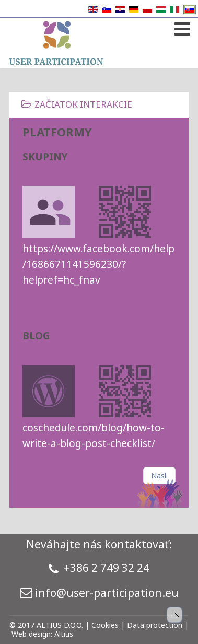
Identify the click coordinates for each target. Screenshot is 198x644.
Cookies (105, 625)
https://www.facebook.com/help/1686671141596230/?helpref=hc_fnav (98, 264)
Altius (64, 634)
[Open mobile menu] (181, 27)
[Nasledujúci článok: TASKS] (159, 476)
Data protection (155, 625)
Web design (31, 634)
